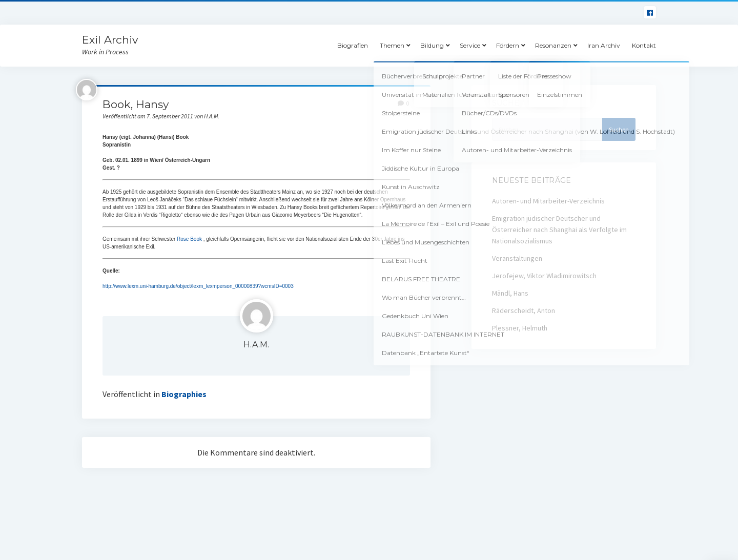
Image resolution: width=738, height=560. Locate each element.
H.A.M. (256, 345)
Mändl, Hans (510, 293)
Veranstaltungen (517, 258)
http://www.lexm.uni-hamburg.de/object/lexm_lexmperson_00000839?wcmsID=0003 (198, 286)
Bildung (432, 45)
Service (470, 45)
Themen (392, 45)
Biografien (353, 45)
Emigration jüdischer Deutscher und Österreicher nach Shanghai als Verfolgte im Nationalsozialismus (559, 230)
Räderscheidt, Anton (524, 310)
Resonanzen (553, 45)
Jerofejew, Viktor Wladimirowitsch (544, 276)
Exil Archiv (110, 40)
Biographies (184, 394)
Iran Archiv (604, 45)
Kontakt (644, 45)
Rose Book (189, 239)
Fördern (508, 45)
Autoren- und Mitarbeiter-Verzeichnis (548, 201)
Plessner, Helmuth (520, 328)
